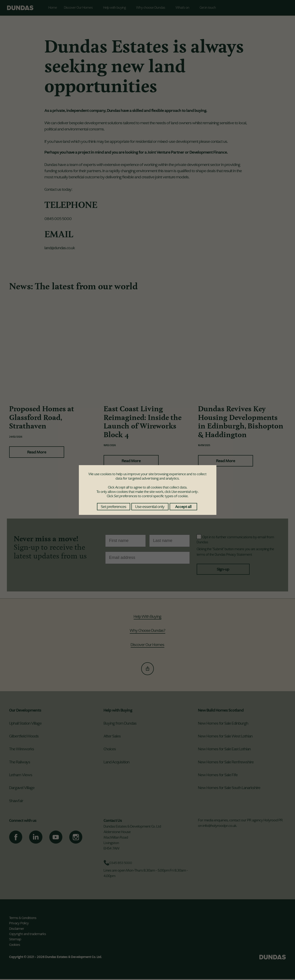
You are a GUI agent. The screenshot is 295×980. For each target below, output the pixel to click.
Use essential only (150, 507)
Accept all (183, 507)
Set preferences (114, 507)
